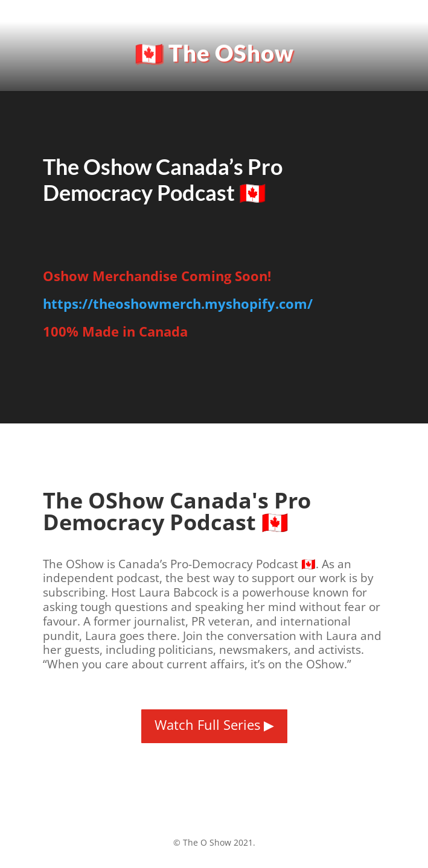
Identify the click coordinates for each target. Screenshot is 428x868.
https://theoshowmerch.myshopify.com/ (178, 303)
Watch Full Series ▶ (214, 724)
